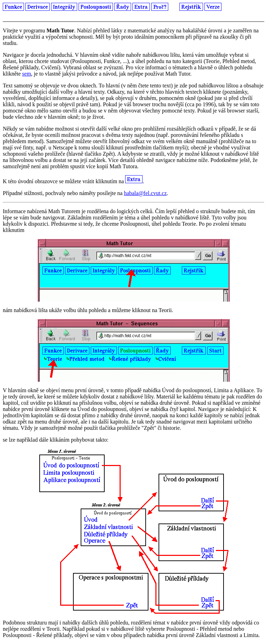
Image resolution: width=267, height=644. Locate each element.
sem (27, 74)
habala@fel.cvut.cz (145, 193)
